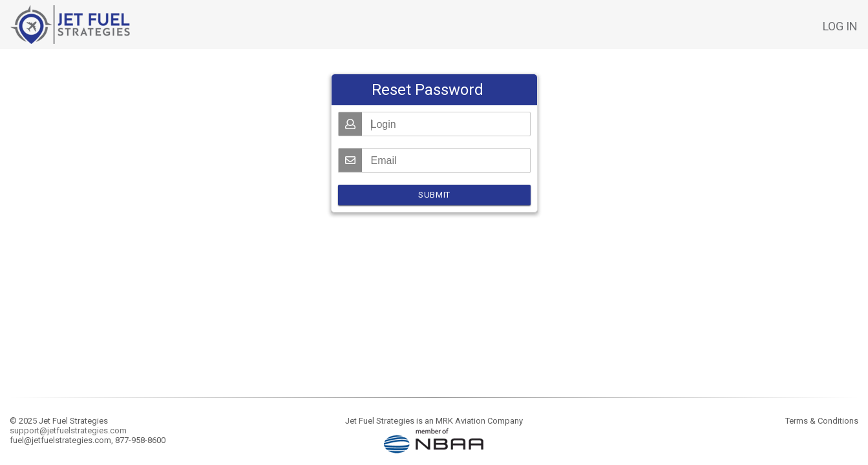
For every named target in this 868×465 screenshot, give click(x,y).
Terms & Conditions (822, 421)
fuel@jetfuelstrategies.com (60, 440)
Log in (840, 26)
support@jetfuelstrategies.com (68, 430)
